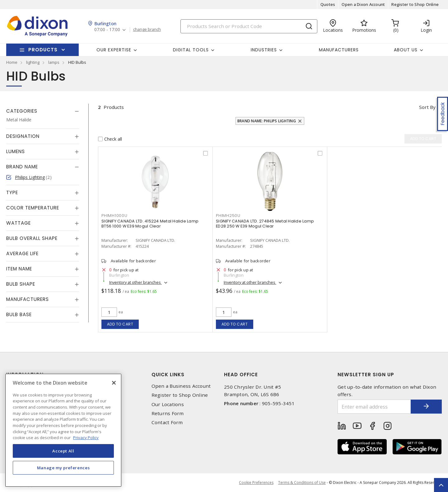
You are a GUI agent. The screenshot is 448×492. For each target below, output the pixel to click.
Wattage (19, 223)
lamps (54, 62)
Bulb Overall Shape (32, 238)
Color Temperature (33, 208)
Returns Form (168, 413)
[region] (63, 430)
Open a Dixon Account (363, 4)
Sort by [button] (427, 107)
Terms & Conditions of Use (302, 483)
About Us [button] (406, 50)
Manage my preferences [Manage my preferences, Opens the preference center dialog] (63, 468)
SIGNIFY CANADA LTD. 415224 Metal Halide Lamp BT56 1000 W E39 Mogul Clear (150, 224)
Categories (22, 111)
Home (12, 62)
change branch (147, 30)
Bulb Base (19, 314)
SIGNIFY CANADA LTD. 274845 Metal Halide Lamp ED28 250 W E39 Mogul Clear (265, 224)
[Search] (249, 26)
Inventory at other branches (135, 282)
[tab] (43, 111)
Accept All (63, 451)
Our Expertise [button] (114, 50)
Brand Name (22, 167)
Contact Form (167, 422)
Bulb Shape (21, 284)
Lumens (16, 151)
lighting (33, 62)
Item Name (19, 269)
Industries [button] (264, 50)
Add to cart (120, 324)
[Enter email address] (374, 407)
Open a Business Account (181, 386)
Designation (23, 136)
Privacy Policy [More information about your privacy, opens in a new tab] (86, 438)
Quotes (328, 4)
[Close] (114, 383)
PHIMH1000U (114, 216)
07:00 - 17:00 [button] (107, 30)
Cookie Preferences (256, 483)
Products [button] (43, 50)
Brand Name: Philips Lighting (267, 121)
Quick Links (168, 375)
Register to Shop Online (415, 4)
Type (12, 192)
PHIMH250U (228, 216)
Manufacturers (339, 50)
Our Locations (168, 404)
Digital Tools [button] (191, 50)
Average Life (22, 253)
